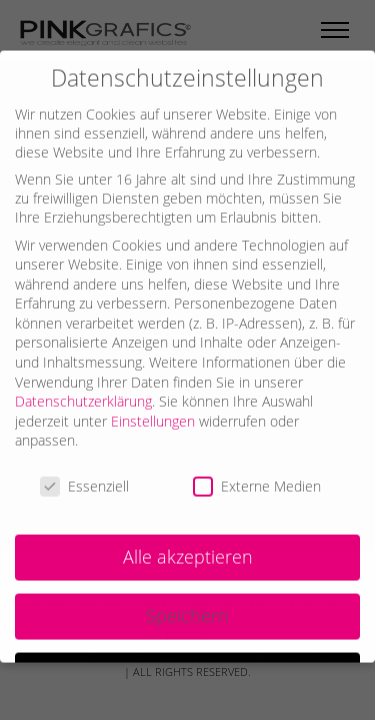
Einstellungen (153, 406)
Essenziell (84, 472)
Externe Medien (257, 472)
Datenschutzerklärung (83, 387)
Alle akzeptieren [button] (188, 542)
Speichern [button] (187, 601)
